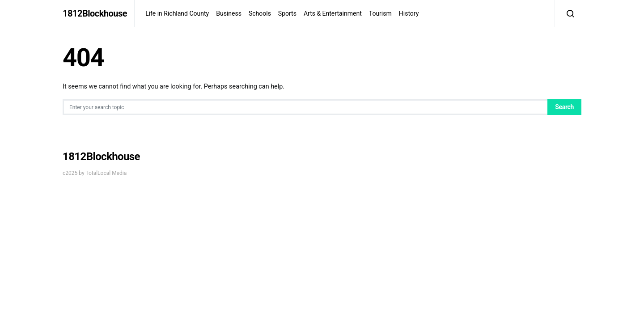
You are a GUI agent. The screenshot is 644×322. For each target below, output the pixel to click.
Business (229, 13)
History (409, 13)
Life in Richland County (177, 13)
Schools (260, 13)
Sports (287, 13)
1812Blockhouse (95, 13)
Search (564, 107)
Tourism (380, 13)
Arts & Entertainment (333, 13)
